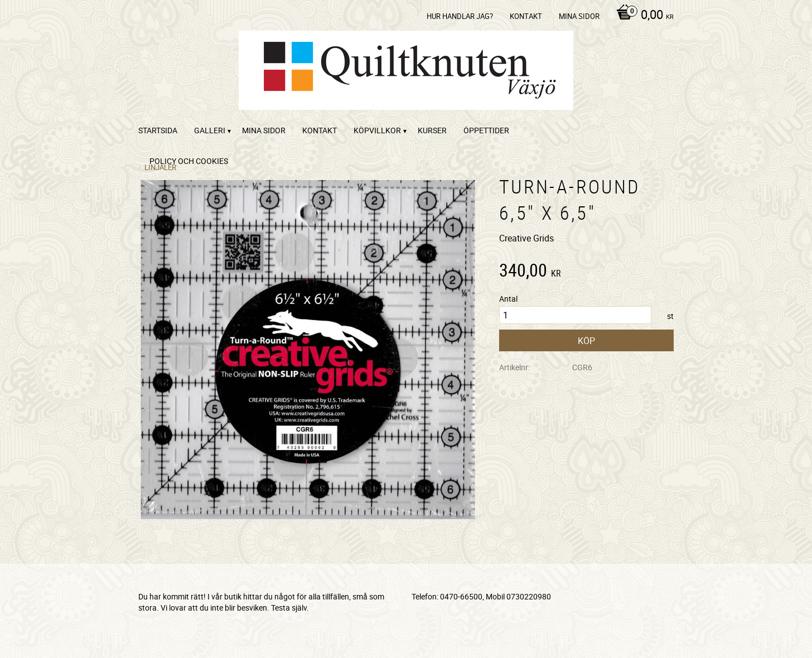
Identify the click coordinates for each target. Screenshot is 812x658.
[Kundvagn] (642, 16)
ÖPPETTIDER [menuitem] (486, 130)
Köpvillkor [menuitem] (377, 130)
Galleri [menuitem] (210, 130)
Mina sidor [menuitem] (579, 16)
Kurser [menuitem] (432, 130)
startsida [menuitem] (158, 130)
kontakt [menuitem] (526, 16)
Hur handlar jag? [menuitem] (460, 16)
